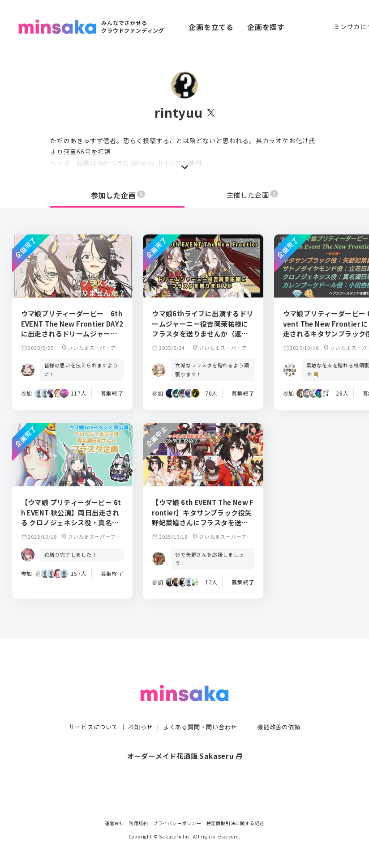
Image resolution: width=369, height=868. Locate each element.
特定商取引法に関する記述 (236, 823)
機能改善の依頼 (284, 710)
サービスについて (88, 710)
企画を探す (266, 27)
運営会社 (114, 823)
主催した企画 (253, 195)
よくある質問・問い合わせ (201, 710)
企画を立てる (211, 27)
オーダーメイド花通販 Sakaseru (185, 739)
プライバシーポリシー (177, 823)
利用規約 (139, 823)
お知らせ (138, 710)
